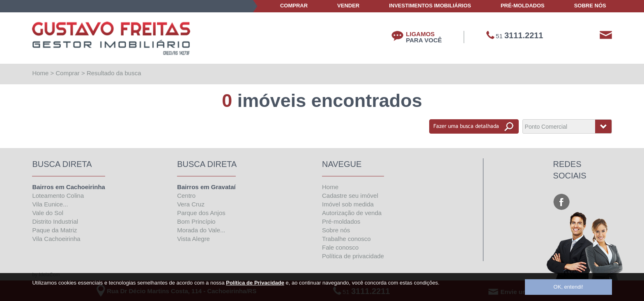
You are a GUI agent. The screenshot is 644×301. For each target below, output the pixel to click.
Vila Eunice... (50, 204)
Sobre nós (336, 230)
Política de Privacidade (255, 283)
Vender (348, 6)
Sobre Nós (590, 6)
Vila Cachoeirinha (56, 239)
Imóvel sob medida (348, 204)
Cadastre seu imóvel (350, 196)
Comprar (294, 6)
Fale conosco (340, 247)
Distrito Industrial (55, 221)
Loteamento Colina (58, 196)
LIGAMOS (424, 37)
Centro (186, 196)
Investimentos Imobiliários (430, 6)
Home (40, 73)
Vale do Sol (48, 213)
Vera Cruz (191, 204)
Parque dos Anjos (201, 213)
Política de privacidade (353, 256)
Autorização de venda (352, 213)
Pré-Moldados (523, 6)
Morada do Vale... (201, 230)
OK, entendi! (568, 287)
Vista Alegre (193, 239)
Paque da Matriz (54, 230)
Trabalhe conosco (346, 239)
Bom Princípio (196, 221)
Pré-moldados (341, 221)
